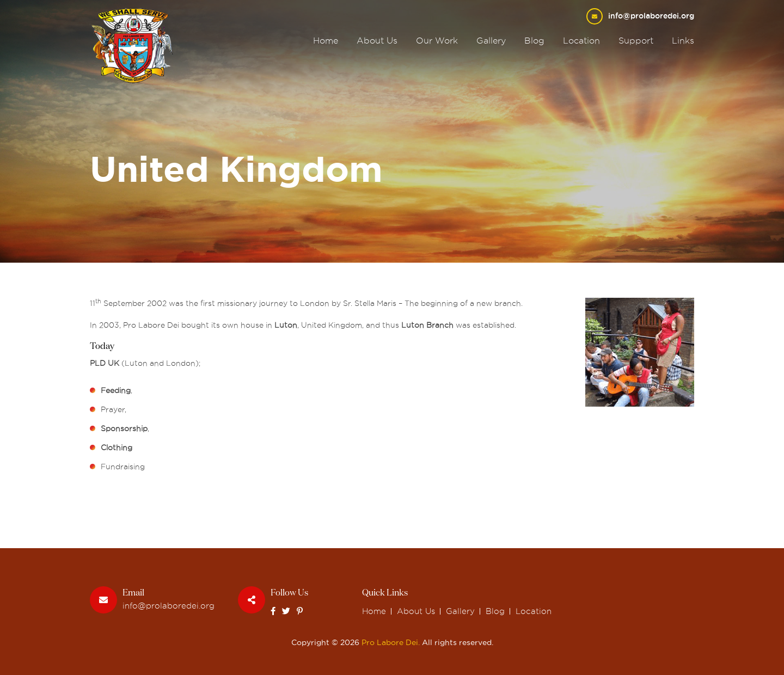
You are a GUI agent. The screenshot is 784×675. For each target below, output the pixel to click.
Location (581, 41)
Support (636, 41)
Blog (534, 41)
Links (683, 41)
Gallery (491, 41)
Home (326, 41)
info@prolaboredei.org (651, 16)
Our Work (437, 41)
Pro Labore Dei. (391, 642)
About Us (377, 41)
